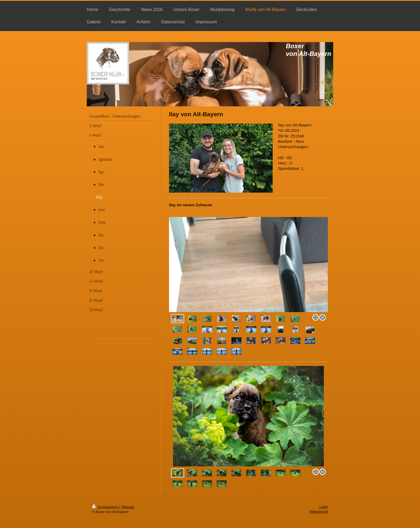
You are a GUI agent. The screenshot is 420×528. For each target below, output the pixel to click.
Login (324, 507)
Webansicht (319, 512)
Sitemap (127, 507)
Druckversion (106, 507)
